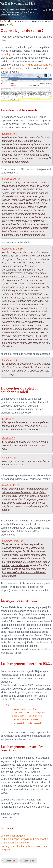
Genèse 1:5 (9, 419)
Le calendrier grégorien (13, 836)
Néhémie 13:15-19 (12, 249)
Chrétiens (10, 861)
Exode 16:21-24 (11, 179)
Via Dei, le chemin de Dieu (18, 4)
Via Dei (4, 21)
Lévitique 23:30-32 (12, 541)
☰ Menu (48, 10)
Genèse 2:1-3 (10, 134)
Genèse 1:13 (9, 458)
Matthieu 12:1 (10, 360)
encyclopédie (8, 54)
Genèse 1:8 (9, 438)
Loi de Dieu (29, 861)
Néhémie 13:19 (11, 485)
